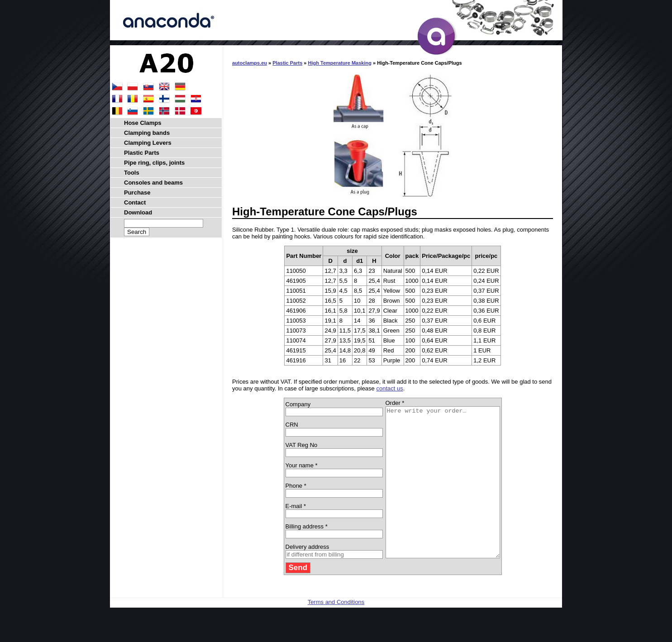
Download (138, 212)
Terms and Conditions (336, 632)
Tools (132, 173)
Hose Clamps (143, 123)
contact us (389, 388)
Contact (135, 202)
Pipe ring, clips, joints (154, 163)
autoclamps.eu (250, 63)
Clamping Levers (148, 143)
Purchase (137, 193)
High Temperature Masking (340, 63)
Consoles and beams (153, 183)
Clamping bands (147, 133)
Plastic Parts (287, 63)
